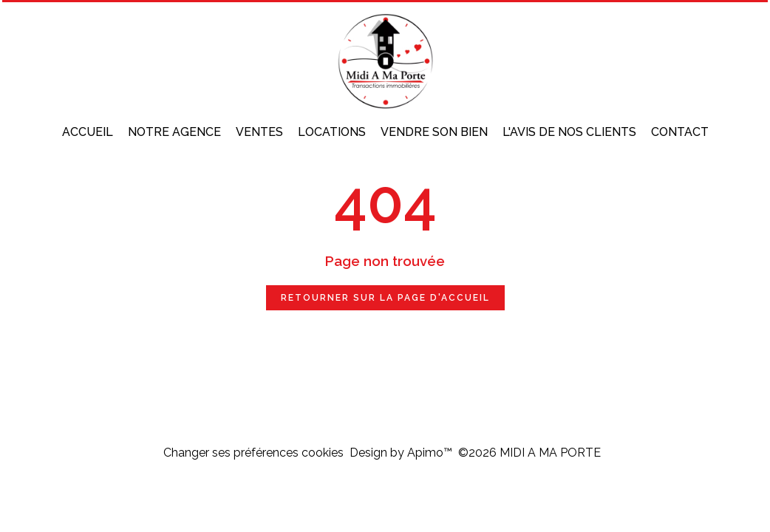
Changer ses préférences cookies (253, 453)
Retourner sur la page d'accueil (385, 298)
